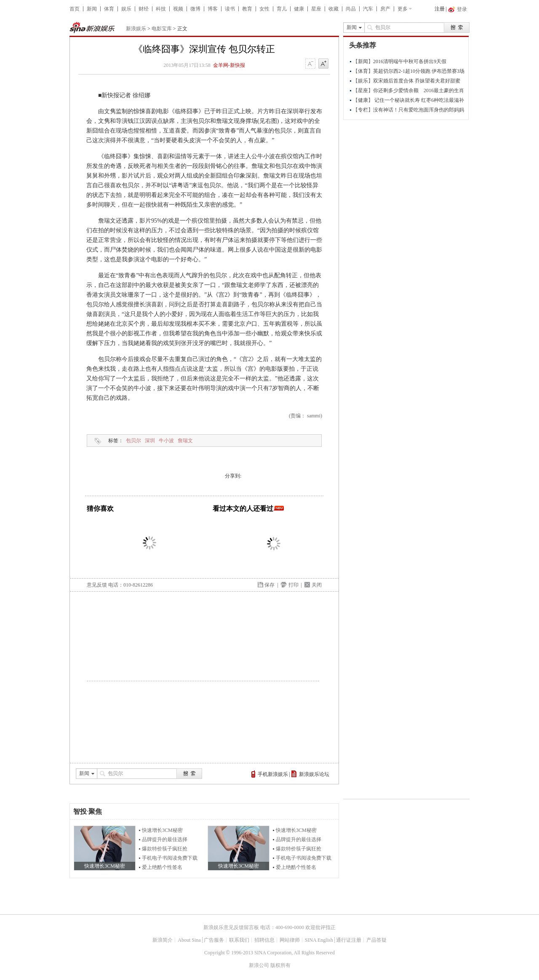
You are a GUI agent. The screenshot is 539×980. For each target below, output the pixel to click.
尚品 (351, 9)
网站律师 (290, 940)
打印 (294, 585)
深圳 (150, 441)
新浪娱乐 (136, 29)
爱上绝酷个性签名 (162, 867)
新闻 (92, 9)
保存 (269, 585)
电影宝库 (162, 29)
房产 (385, 9)
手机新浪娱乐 (273, 774)
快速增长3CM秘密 (162, 830)
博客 (213, 9)
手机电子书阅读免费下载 (170, 858)
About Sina (189, 940)
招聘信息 (264, 940)
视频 (178, 9)
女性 (264, 9)
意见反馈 (97, 585)
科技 (161, 9)
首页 (75, 9)
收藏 (334, 9)
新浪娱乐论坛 (314, 774)
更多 (403, 9)
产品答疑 (376, 940)
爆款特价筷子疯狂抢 (165, 849)
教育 (247, 9)
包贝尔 (133, 441)
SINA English (319, 940)
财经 (144, 9)
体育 (109, 9)
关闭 (317, 585)
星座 (316, 9)
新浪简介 (163, 940)
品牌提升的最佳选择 (165, 839)
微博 (195, 9)
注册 (440, 9)
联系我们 (239, 940)
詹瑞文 (185, 441)
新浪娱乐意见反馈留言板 (231, 927)
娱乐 (126, 9)
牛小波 (166, 441)
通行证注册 (349, 940)
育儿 (282, 9)
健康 (299, 9)
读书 (230, 9)
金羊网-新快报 (229, 65)
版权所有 (280, 965)
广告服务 (214, 940)
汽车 (368, 9)
